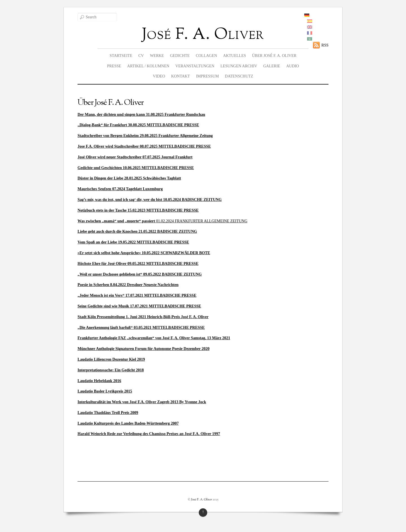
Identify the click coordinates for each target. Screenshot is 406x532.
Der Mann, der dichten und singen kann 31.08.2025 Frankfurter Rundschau (141, 115)
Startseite (121, 56)
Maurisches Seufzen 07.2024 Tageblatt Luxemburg (120, 189)
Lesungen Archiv (239, 66)
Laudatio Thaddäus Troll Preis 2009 (108, 413)
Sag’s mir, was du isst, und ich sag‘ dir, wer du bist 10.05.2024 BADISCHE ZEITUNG (150, 200)
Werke (157, 56)
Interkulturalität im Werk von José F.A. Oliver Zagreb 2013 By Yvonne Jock (142, 402)
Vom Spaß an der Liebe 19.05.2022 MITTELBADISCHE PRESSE (133, 242)
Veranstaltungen (195, 66)
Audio (293, 66)
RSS (325, 45)
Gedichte (180, 56)
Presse (114, 66)
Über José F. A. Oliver (274, 56)
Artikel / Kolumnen (148, 66)
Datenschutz (239, 76)
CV (141, 56)
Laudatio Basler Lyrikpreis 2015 (105, 391)
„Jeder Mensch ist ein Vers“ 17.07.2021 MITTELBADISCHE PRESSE (137, 295)
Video (159, 76)
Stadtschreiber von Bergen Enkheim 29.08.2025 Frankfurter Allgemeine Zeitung (145, 136)
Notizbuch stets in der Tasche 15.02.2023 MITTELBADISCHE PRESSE (138, 210)
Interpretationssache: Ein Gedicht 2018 (111, 370)
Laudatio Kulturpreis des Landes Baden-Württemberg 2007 (128, 423)
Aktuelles (234, 56)
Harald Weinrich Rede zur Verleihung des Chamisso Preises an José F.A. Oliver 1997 (149, 434)
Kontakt (181, 76)
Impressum (207, 76)
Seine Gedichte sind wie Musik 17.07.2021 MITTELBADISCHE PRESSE (139, 306)
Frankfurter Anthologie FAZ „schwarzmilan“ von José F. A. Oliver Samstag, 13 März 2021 (154, 338)
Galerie (272, 66)
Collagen (206, 56)
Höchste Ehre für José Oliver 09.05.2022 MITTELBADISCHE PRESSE (138, 264)
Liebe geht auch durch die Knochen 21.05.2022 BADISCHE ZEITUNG (137, 231)
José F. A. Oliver (201, 500)
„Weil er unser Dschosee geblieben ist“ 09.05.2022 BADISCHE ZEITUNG (140, 274)
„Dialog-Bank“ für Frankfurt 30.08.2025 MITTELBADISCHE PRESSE (138, 125)
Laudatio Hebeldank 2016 (99, 381)
